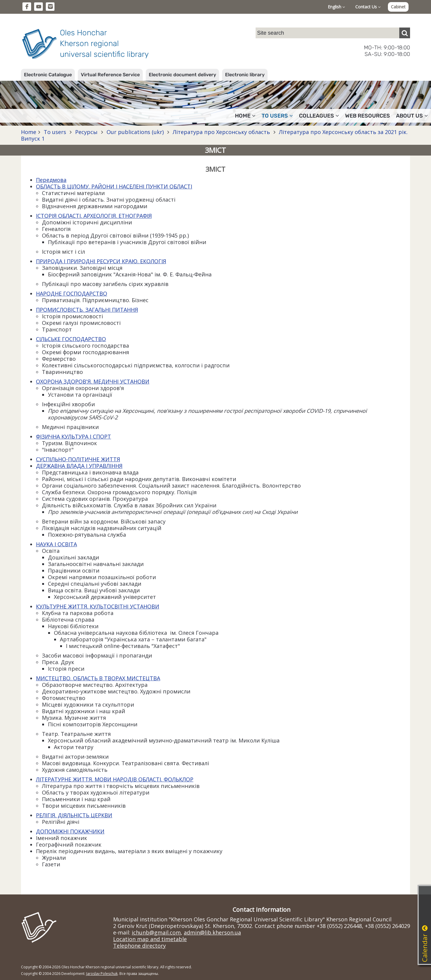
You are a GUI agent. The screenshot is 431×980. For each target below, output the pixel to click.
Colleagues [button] (319, 116)
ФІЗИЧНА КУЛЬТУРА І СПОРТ (73, 436)
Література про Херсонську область (221, 132)
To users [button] (277, 116)
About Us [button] (412, 116)
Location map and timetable (150, 939)
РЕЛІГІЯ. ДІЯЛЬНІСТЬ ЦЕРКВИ (74, 815)
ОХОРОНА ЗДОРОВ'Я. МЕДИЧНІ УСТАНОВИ (93, 381)
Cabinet (398, 7)
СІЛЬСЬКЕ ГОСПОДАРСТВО (71, 339)
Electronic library (245, 75)
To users (55, 132)
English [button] (336, 7)
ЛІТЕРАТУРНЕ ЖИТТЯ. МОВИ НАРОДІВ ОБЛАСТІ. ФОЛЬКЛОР (115, 779)
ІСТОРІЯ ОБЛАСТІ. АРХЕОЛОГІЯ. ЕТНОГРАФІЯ (94, 216)
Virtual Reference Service (110, 75)
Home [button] (245, 116)
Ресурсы (86, 132)
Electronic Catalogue (48, 75)
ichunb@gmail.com (156, 932)
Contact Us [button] (368, 7)
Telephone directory (139, 946)
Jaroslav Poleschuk (102, 974)
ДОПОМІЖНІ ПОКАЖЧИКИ (70, 831)
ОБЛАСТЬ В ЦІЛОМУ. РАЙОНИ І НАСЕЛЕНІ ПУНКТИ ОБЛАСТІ (114, 186)
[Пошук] (405, 33)
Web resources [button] (368, 116)
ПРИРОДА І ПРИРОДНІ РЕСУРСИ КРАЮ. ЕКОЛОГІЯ (101, 261)
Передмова (51, 180)
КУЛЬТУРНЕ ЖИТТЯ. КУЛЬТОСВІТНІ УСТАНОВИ (98, 606)
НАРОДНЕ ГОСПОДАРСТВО (72, 293)
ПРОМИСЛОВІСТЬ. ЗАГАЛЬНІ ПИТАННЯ (87, 310)
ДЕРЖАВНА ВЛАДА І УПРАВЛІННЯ (79, 466)
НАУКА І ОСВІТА (56, 544)
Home (29, 132)
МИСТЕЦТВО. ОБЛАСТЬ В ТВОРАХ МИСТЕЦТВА (98, 678)
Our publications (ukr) (135, 132)
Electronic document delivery (182, 75)
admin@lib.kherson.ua (212, 932)
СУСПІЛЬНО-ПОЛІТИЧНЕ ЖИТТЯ (78, 459)
